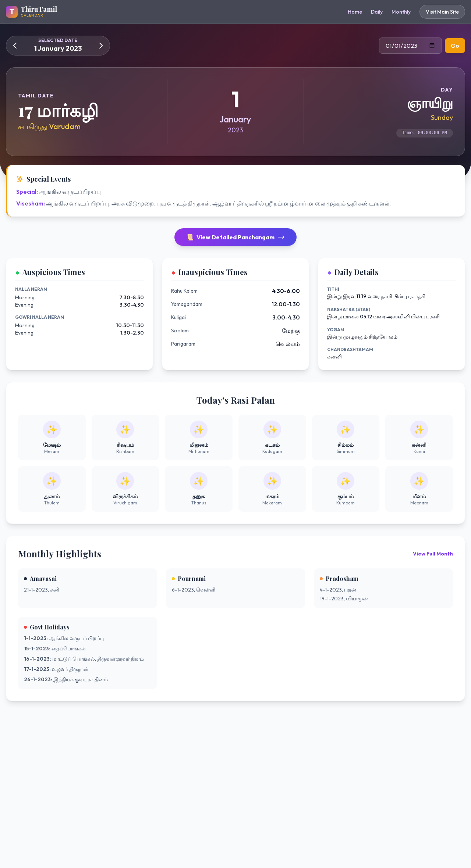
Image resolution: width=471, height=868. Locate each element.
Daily (377, 12)
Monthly (401, 12)
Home (355, 12)
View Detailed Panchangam (235, 237)
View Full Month (433, 554)
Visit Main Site (442, 12)
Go (455, 46)
